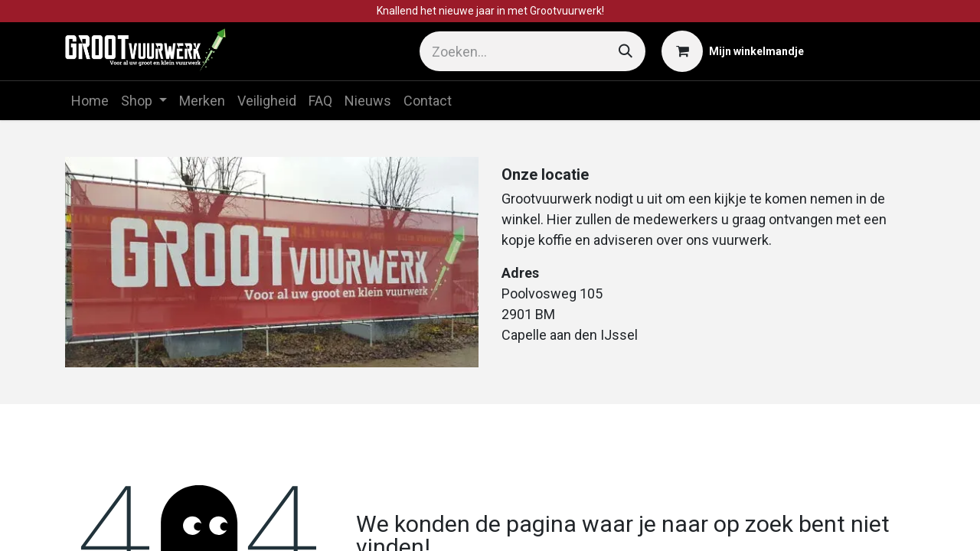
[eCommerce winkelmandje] (733, 51)
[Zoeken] (626, 51)
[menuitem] (90, 101)
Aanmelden (867, 52)
